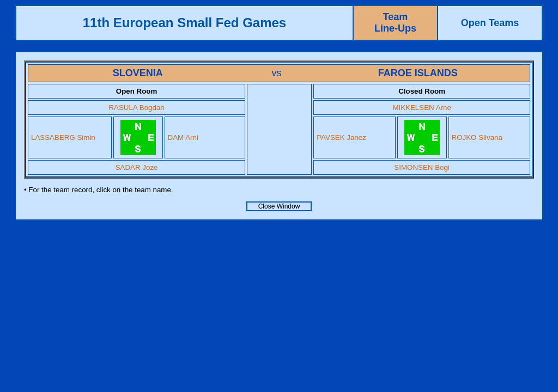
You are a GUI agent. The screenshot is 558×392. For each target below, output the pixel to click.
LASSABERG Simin (63, 137)
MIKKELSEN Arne (421, 108)
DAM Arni (183, 137)
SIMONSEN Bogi (421, 167)
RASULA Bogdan (136, 108)
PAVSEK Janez (341, 137)
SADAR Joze (137, 167)
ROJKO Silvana (477, 137)
